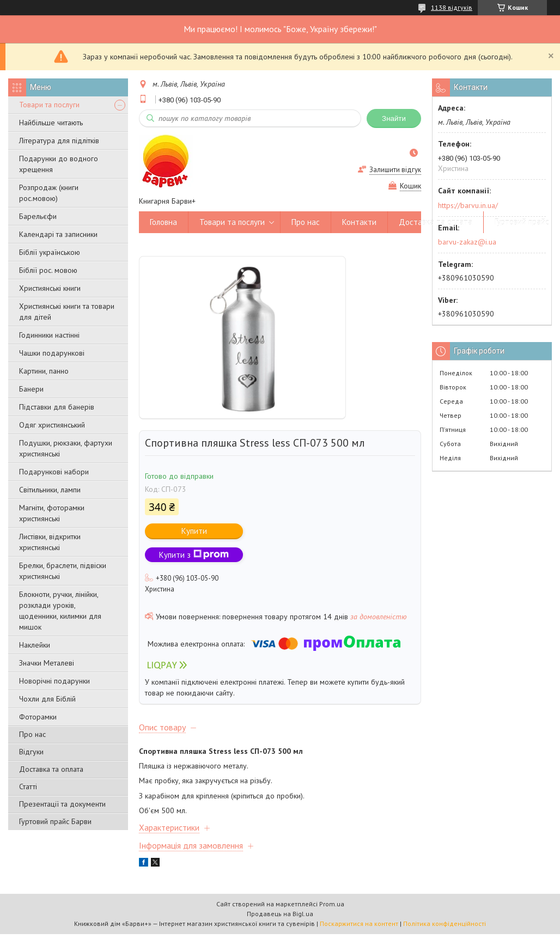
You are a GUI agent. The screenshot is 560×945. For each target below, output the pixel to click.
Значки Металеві (47, 663)
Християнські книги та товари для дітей (67, 312)
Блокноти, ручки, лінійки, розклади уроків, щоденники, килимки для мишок (60, 611)
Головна (163, 222)
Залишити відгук (395, 170)
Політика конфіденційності (445, 923)
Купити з (194, 555)
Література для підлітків (59, 141)
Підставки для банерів (57, 407)
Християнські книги (50, 288)
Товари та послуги (49, 105)
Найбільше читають (51, 123)
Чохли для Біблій (47, 699)
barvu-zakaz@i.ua (467, 242)
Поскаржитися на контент (359, 923)
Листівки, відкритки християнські (50, 542)
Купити (194, 531)
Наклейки (35, 645)
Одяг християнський (52, 425)
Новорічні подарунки (54, 681)
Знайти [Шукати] (394, 118)
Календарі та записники (58, 234)
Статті (28, 787)
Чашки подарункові (52, 353)
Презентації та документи (62, 804)
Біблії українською (50, 252)
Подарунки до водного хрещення (59, 164)
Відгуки (31, 752)
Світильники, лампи (50, 490)
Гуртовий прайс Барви (55, 821)
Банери (31, 389)
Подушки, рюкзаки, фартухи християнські (66, 448)
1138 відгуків (452, 7)
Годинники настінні (49, 335)
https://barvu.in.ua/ (468, 205)
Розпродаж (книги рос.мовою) (49, 193)
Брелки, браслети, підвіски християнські (63, 571)
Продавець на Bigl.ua (280, 914)
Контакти (359, 222)
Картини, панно (44, 371)
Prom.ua (332, 904)
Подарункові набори (54, 472)
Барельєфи (38, 216)
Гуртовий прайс (522, 222)
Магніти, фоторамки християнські (52, 513)
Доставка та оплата (51, 769)
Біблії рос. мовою (48, 270)
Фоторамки (38, 717)
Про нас (32, 734)
